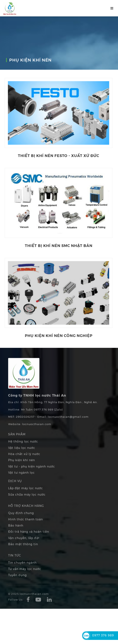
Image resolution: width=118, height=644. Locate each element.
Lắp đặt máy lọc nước (26, 494)
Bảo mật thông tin (23, 550)
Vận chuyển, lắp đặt (24, 544)
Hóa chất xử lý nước (24, 460)
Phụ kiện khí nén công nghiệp (56, 335)
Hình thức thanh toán (26, 525)
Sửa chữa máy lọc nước (27, 500)
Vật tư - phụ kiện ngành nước (32, 472)
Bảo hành (16, 531)
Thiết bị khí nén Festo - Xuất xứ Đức (56, 155)
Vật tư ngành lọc (21, 478)
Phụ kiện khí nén (22, 466)
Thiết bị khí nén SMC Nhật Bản (56, 245)
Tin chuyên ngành (22, 568)
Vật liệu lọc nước (22, 453)
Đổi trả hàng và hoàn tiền (29, 537)
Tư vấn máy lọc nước (25, 575)
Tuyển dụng (17, 581)
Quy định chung (21, 519)
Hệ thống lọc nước (23, 447)
